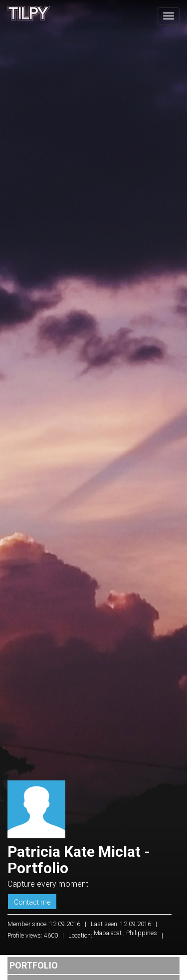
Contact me (32, 902)
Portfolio (34, 965)
